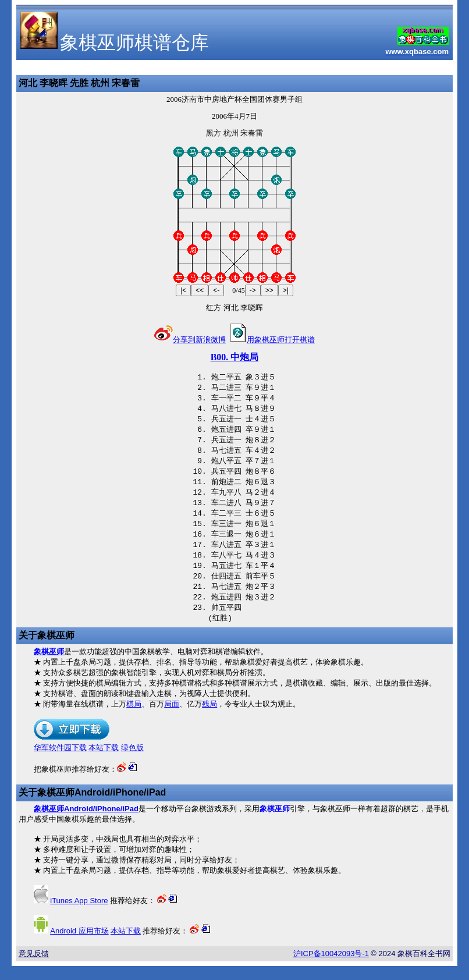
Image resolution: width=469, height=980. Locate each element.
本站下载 (104, 761)
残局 (209, 718)
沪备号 (331, 967)
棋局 (134, 718)
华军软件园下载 (60, 761)
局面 (172, 718)
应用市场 (79, 945)
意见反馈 (34, 967)
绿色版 (132, 761)
